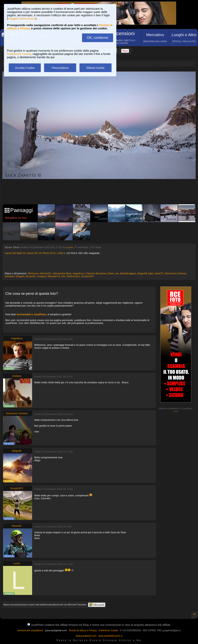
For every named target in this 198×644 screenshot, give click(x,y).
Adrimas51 (45, 273)
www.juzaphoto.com (86, 636)
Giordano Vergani (14, 276)
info (176, 411)
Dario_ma (113, 273)
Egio (151, 273)
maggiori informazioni (22, 18)
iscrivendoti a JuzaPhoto (31, 314)
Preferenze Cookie (19, 54)
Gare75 (159, 273)
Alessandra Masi (62, 273)
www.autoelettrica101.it (110, 636)
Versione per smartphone (30, 630)
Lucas (70, 247)
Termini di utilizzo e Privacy (83, 630)
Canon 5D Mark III (15, 253)
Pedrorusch (73, 276)
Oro (63, 276)
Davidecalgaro (128, 273)
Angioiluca (78, 273)
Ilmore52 (31, 276)
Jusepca (42, 276)
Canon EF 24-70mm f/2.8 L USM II (46, 253)
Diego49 (142, 273)
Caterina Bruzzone (96, 273)
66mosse (33, 273)
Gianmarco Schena (175, 273)
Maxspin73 (54, 276)
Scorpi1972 (87, 276)
